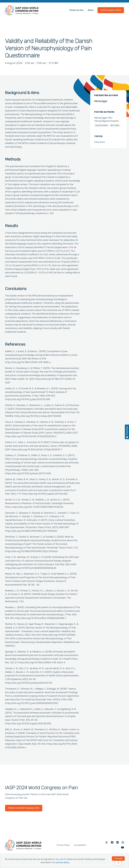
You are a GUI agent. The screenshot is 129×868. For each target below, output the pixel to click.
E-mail (116, 125)
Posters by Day (76, 10)
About (91, 10)
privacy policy (63, 862)
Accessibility (80, 845)
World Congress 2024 (111, 10)
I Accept (118, 859)
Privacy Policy (63, 845)
